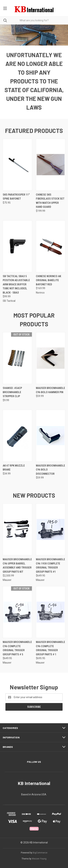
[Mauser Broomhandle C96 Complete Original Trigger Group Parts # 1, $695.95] (51, 612)
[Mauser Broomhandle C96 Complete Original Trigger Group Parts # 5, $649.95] (17, 612)
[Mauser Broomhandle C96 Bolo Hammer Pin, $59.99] (51, 358)
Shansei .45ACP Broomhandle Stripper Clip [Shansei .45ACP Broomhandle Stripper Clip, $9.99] (12, 392)
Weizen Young (39, 859)
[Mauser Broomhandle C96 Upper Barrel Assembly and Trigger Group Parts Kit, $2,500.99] (17, 529)
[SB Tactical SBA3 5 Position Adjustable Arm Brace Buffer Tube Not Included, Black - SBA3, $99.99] (17, 246)
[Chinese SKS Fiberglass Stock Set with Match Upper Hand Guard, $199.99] (51, 165)
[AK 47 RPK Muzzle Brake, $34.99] (17, 436)
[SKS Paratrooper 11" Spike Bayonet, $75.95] (17, 165)
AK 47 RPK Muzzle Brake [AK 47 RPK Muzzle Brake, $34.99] (14, 468)
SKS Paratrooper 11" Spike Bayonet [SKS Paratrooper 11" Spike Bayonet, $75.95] (16, 197)
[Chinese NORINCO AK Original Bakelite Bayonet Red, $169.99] (51, 246)
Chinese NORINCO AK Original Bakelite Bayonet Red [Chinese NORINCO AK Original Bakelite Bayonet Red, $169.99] (49, 280)
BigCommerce (40, 853)
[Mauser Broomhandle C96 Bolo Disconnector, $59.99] (51, 436)
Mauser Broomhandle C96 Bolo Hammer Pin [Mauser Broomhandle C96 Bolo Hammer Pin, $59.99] (51, 390)
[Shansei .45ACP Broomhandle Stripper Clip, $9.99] (17, 358)
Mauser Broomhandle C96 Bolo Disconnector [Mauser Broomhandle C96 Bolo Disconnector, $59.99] (51, 470)
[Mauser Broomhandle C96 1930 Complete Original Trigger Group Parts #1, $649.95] (51, 529)
